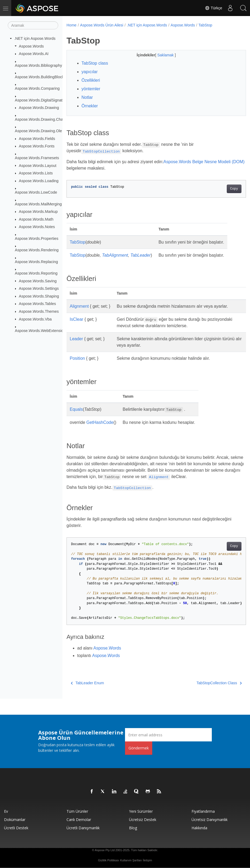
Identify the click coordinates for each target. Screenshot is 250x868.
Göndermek (139, 748)
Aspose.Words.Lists (36, 173)
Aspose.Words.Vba (35, 319)
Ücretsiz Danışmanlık (210, 820)
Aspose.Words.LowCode (36, 192)
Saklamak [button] (160, 55)
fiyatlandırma (203, 811)
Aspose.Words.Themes (39, 311)
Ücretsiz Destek (143, 820)
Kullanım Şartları (131, 860)
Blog (133, 828)
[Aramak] (33, 25)
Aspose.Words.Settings (39, 288)
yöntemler (91, 89)
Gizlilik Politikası (109, 860)
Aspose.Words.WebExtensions (41, 331)
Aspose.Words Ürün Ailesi (102, 25)
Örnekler (90, 106)
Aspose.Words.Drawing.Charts (41, 119)
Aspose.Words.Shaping (39, 296)
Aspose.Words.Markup (38, 212)
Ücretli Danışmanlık (83, 828)
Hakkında (199, 828)
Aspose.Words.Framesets (37, 158)
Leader (76, 339)
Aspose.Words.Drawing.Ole (39, 131)
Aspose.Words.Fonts (37, 146)
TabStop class (95, 63)
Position (77, 358)
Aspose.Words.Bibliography (39, 65)
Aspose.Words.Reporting (36, 273)
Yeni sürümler (141, 811)
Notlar (87, 97)
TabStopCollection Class (206, 683)
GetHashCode (100, 422)
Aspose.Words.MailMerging (38, 204)
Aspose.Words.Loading (39, 181)
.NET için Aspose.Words (35, 38)
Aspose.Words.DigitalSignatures (42, 100)
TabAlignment (115, 255)
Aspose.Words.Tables (38, 304)
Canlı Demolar (79, 820)
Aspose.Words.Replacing (36, 261)
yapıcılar (89, 72)
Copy (221, 189)
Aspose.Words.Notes (37, 227)
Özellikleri (91, 80)
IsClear (77, 319)
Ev (6, 811)
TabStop (205, 25)
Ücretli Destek (16, 828)
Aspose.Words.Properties (37, 238)
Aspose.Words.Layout (38, 165)
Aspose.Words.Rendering (37, 250)
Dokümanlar (15, 820)
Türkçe (213, 8)
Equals (76, 409)
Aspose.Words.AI (34, 54)
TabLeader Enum (87, 683)
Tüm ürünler (77, 811)
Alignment (79, 306)
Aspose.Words (31, 46)
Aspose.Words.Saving (38, 281)
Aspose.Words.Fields (37, 139)
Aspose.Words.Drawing (39, 108)
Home (71, 25)
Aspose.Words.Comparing (37, 88)
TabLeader (140, 255)
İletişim (147, 860)
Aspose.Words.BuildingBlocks (40, 77)
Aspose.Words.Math (36, 219)
